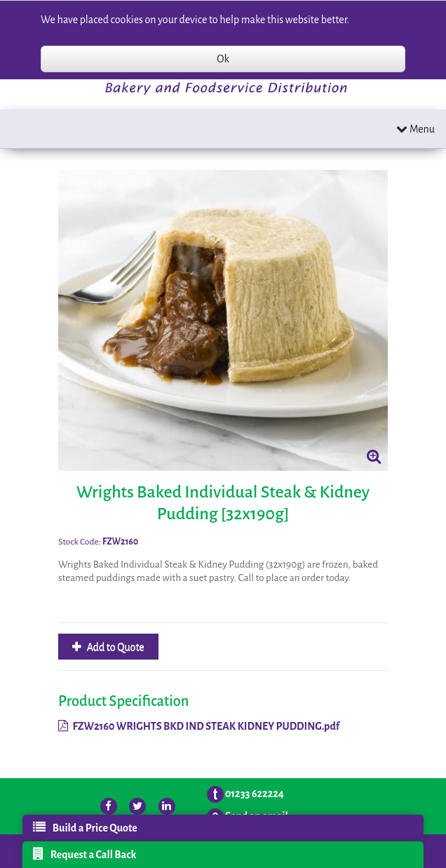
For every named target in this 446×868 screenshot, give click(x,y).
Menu (415, 129)
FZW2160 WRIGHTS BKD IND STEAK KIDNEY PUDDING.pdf (199, 726)
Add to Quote (115, 647)
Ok (223, 59)
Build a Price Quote (85, 827)
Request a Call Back (85, 854)
